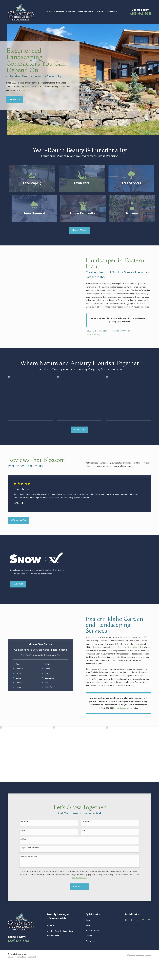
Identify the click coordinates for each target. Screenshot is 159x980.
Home (88, 920)
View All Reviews (18, 520)
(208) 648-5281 (141, 14)
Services (89, 926)
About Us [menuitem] (59, 12)
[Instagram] (143, 920)
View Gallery (79, 430)
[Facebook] (132, 920)
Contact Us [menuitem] (113, 12)
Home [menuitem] (49, 12)
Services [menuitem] (71, 12)
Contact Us (15, 100)
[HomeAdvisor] (149, 920)
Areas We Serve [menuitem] (85, 12)
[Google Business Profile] (126, 920)
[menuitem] (11, 957)
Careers (89, 936)
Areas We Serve (92, 931)
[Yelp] (137, 920)
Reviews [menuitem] (100, 12)
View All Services (79, 230)
